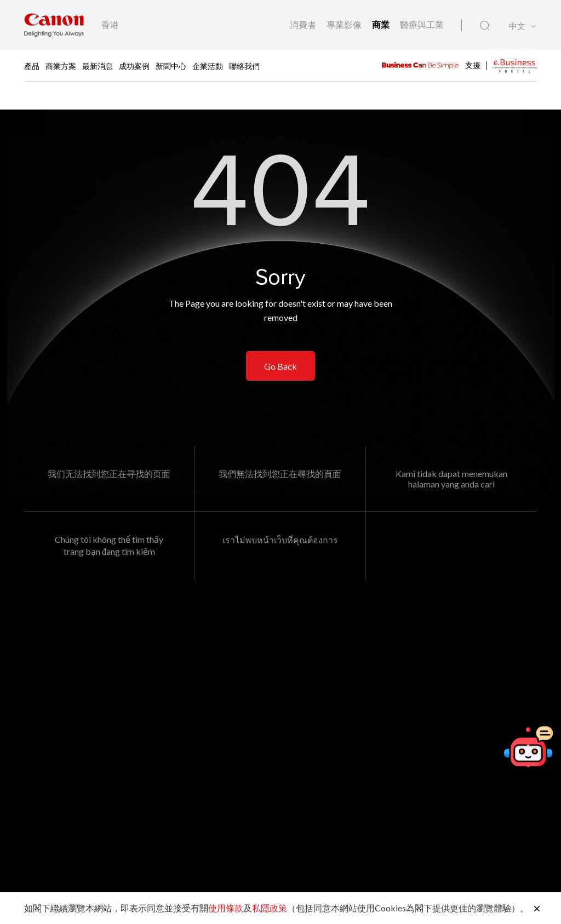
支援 (473, 64)
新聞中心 (171, 65)
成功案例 (134, 65)
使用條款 (226, 908)
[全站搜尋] (485, 26)
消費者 (304, 24)
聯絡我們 (244, 65)
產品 (32, 65)
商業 (382, 24)
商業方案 (61, 65)
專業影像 (345, 24)
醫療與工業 (422, 24)
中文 (517, 26)
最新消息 (98, 65)
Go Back (280, 366)
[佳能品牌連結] (54, 25)
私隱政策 (270, 908)
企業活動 (208, 65)
